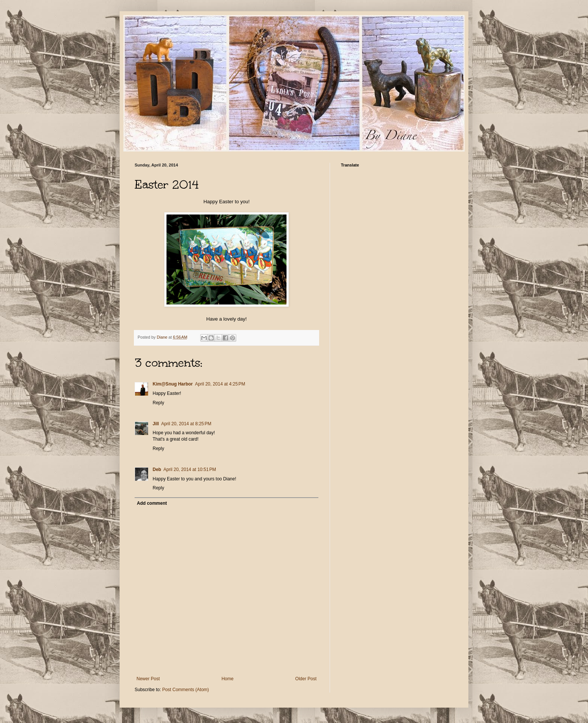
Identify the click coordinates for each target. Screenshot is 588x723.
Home (228, 679)
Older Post (306, 679)
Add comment (152, 503)
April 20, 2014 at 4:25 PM (220, 384)
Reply (158, 403)
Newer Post (148, 679)
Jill (156, 424)
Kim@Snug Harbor (173, 384)
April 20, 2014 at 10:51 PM (190, 469)
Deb (157, 469)
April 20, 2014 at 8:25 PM (186, 424)
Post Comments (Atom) (185, 690)
